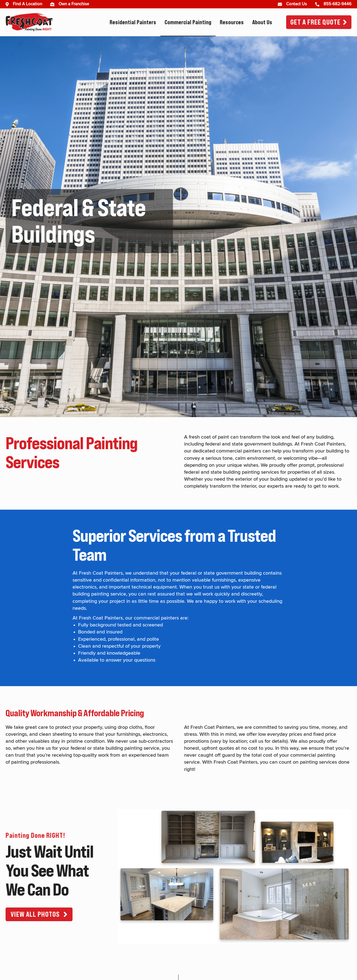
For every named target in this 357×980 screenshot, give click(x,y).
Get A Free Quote (315, 22)
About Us (262, 22)
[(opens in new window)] (54, 4)
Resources (232, 22)
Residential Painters (133, 22)
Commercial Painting (188, 22)
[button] (39, 914)
